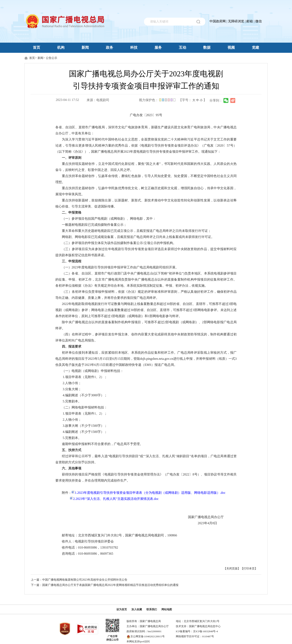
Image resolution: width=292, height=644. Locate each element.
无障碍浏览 (236, 21)
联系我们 (152, 609)
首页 (36, 48)
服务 (158, 48)
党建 (255, 48)
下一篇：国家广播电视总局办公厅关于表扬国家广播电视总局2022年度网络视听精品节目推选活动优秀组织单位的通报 (105, 585)
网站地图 (167, 609)
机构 (61, 48)
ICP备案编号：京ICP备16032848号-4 (197, 631)
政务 (109, 48)
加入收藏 (137, 609)
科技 (134, 48)
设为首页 (122, 609)
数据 (207, 48)
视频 (231, 48)
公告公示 (52, 58)
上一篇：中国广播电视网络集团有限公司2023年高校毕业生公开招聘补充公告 (79, 580)
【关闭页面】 (232, 569)
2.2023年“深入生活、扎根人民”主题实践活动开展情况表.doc (114, 499)
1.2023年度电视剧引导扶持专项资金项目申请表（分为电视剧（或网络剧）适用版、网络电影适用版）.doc (149, 493)
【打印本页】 (249, 569)
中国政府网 (218, 21)
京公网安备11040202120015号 (148, 636)
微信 (259, 21)
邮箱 (250, 21)
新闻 (85, 48)
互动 (182, 48)
